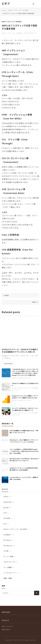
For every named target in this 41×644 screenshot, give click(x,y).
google (8, 507)
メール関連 (9, 567)
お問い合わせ (6, 630)
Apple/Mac (9, 502)
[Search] (33, 4)
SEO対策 (8, 518)
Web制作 (8, 535)
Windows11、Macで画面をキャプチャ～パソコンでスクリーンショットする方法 (24, 441)
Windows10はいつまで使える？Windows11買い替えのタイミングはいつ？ (24, 460)
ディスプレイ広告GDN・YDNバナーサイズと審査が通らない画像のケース (25, 409)
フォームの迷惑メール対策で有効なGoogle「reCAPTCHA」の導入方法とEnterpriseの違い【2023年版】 (24, 451)
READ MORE (8, 364)
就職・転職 (9, 578)
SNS (6, 524)
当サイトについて (7, 626)
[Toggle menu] (38, 4)
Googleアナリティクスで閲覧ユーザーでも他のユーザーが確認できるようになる (25, 397)
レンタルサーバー (12, 573)
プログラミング (10, 562)
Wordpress (9, 546)
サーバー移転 (10, 556)
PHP (6, 513)
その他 (8, 551)
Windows (9, 540)
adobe (8, 497)
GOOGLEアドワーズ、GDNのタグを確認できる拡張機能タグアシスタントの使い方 (20, 351)
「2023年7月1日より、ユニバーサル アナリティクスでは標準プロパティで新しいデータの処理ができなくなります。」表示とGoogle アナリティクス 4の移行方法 (25, 372)
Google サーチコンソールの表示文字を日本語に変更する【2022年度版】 (24, 469)
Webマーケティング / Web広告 (12, 22)
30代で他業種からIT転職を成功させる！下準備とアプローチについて (24, 432)
